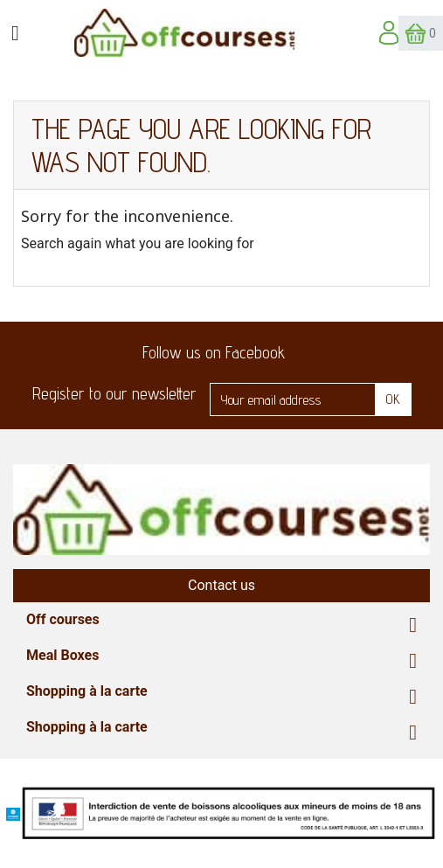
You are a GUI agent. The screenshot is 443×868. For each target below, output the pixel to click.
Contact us (221, 585)
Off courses (63, 619)
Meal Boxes (62, 655)
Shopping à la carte (87, 691)
